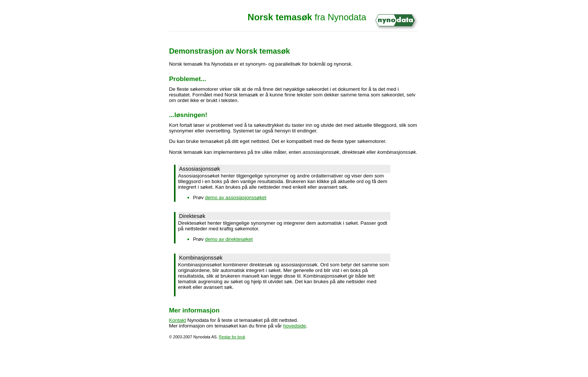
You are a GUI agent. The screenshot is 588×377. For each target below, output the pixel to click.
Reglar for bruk (232, 337)
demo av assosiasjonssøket (236, 198)
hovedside (295, 326)
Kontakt (178, 320)
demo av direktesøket (229, 239)
